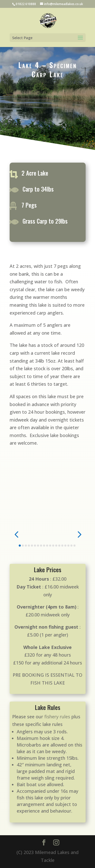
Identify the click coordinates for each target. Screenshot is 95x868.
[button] (16, 534)
